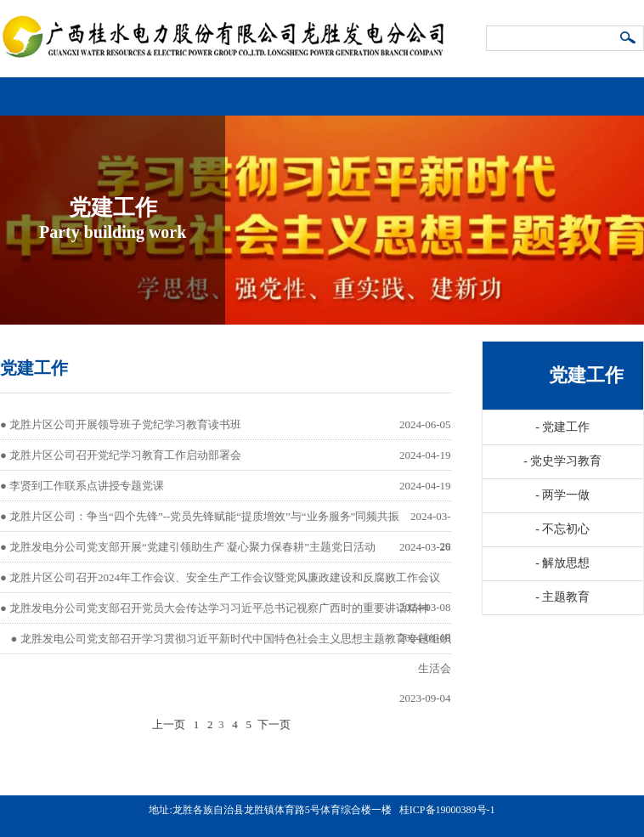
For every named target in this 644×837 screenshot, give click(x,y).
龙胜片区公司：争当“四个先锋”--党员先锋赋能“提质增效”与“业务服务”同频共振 (204, 516)
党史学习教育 (562, 461)
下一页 (274, 724)
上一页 (169, 724)
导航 (627, 90)
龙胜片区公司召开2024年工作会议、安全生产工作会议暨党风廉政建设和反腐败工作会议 (225, 577)
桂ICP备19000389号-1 (447, 810)
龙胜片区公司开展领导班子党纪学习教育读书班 (125, 424)
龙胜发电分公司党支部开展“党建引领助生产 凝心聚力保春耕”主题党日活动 (192, 547)
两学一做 (562, 495)
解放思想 (562, 563)
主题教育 (562, 597)
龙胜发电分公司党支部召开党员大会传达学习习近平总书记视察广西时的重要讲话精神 (219, 608)
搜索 (629, 39)
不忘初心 (562, 529)
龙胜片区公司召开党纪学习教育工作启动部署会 (125, 455)
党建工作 (562, 427)
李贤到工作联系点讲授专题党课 (87, 486)
